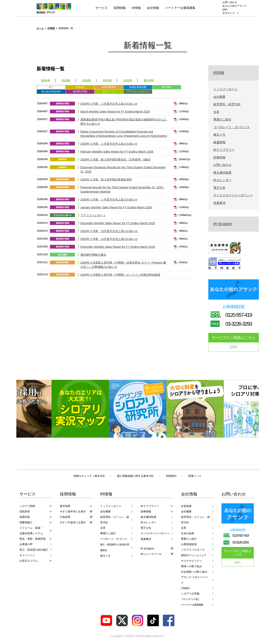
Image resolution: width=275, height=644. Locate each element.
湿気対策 (25, 512)
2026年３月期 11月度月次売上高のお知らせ (109, 239)
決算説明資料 (109, 87)
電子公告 (219, 188)
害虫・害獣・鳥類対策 (33, 539)
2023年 (107, 80)
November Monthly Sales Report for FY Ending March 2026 (118, 247)
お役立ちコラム (29, 561)
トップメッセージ (225, 89)
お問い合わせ (230, 2)
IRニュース (109, 92)
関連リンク (195, 476)
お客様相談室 (189, 544)
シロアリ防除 (27, 506)
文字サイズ (229, 13)
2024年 (87, 80)
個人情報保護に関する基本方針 (135, 476)
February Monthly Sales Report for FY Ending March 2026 (117, 152)
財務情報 (219, 157)
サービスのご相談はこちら (234, 338)
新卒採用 (65, 506)
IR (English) (223, 224)
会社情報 (153, 8)
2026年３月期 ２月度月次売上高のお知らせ (109, 144)
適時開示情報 (80, 92)
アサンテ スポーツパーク (195, 580)
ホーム (40, 28)
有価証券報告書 (138, 87)
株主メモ (219, 135)
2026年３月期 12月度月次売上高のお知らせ (109, 231)
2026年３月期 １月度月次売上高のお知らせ (109, 200)
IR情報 (136, 8)
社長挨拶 (186, 506)
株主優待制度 (222, 173)
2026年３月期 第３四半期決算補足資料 (106, 179)
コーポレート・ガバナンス (232, 127)
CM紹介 (186, 588)
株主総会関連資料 (51, 92)
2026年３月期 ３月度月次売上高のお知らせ (109, 104)
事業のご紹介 (222, 119)
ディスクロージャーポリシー (233, 195)
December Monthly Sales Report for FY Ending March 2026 (118, 223)
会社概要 (219, 97)
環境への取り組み (192, 566)
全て (51, 87)
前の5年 (149, 80)
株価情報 (219, 142)
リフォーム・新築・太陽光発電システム (31, 531)
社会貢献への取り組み (194, 572)
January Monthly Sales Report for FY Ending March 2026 (116, 207)
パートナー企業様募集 (180, 8)
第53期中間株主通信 (93, 255)
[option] (80, 409)
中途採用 (65, 517)
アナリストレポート (138, 92)
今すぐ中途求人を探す (73, 522)
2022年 (128, 80)
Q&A (225, 10)
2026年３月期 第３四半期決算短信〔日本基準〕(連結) (116, 159)
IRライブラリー (224, 150)
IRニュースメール (151, 554)
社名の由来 (188, 533)
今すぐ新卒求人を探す (73, 512)
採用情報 (120, 8)
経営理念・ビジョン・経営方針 (115, 520)
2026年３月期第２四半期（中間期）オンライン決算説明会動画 (120, 275)
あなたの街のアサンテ (235, 6)
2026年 (46, 80)
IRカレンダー (222, 180)
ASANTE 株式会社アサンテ (54, 8)
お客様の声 (26, 544)
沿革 (216, 112)
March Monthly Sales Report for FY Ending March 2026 (115, 112)
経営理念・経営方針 (227, 104)
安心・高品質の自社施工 (34, 550)
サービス (101, 8)
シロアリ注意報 (190, 594)
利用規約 (171, 476)
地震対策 (25, 517)
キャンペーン (27, 555)
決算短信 (80, 87)
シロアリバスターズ (193, 550)
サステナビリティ (192, 561)
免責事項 (219, 203)
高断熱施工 (26, 522)
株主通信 (167, 87)
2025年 (66, 80)
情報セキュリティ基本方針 (89, 476)
